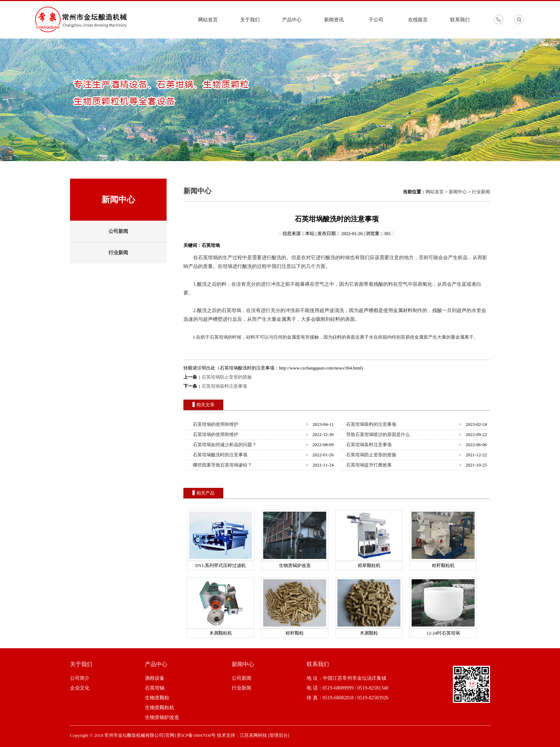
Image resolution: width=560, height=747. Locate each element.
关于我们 (250, 20)
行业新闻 (118, 253)
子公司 (376, 20)
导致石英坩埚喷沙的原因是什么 (377, 434)
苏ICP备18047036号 (196, 735)
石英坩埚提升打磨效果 (368, 465)
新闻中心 (458, 192)
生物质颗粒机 (160, 708)
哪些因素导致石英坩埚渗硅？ (222, 465)
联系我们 (460, 20)
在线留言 (418, 20)
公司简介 (80, 678)
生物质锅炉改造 (162, 717)
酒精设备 (155, 678)
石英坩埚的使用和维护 (215, 424)
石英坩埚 (208, 258)
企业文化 (80, 688)
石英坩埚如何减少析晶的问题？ (224, 445)
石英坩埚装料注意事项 (224, 386)
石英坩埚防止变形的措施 (227, 377)
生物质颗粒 (157, 698)
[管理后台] (279, 735)
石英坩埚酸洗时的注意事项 (219, 455)
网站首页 (208, 20)
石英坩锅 (155, 688)
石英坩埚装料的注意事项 (370, 424)
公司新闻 (118, 231)
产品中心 (292, 20)
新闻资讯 (334, 20)
